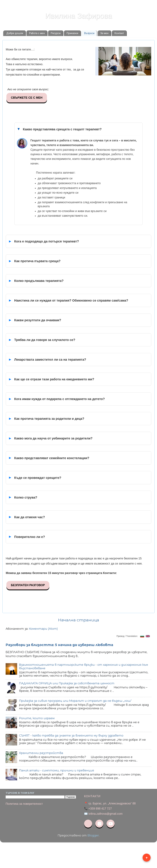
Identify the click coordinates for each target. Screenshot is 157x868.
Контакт (119, 33)
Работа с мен (37, 33)
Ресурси (56, 33)
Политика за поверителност (24, 804)
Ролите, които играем (37, 718)
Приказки (72, 33)
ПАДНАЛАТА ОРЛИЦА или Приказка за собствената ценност (67, 683)
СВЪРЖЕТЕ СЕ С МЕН (27, 98)
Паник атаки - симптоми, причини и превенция (57, 770)
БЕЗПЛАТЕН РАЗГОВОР (28, 585)
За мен (104, 33)
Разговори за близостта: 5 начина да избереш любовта (59, 645)
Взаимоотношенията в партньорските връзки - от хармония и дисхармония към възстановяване (84, 667)
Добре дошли (15, 33)
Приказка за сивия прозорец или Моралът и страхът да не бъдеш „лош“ (75, 701)
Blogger (93, 835)
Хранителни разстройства (41, 753)
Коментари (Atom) (43, 629)
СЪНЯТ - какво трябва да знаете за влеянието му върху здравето (71, 736)
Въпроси (89, 33)
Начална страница (78, 620)
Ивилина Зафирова (78, 16)
